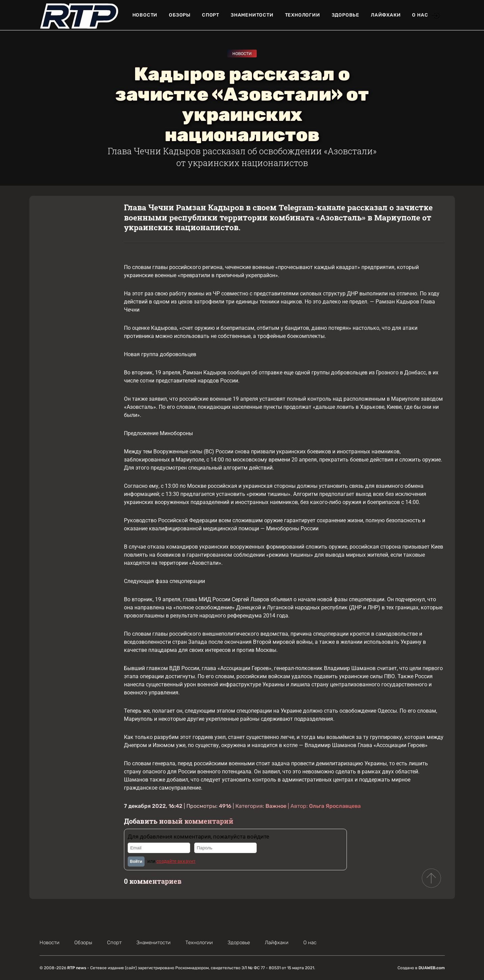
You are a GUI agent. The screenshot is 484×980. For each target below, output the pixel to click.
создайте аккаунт (176, 861)
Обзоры (180, 15)
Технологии (303, 15)
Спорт (211, 15)
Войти (136, 862)
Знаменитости (252, 15)
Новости (145, 15)
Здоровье (346, 15)
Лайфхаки (386, 15)
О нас (420, 15)
